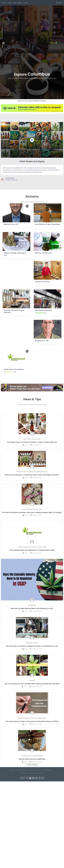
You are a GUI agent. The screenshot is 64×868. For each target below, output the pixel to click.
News (25, 439)
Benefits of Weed (22, 472)
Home (4, 3)
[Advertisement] (16, 23)
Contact (26, 3)
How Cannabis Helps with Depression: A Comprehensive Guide (32, 550)
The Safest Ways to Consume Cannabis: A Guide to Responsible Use (32, 442)
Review (29, 439)
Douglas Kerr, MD (42, 341)
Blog (20, 3)
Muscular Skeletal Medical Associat (14, 311)
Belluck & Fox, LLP (11, 224)
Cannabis (30, 472)
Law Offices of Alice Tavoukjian (47, 224)
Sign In (60, 3)
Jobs (9, 3)
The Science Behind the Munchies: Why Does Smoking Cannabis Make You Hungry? (32, 512)
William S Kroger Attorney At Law (15, 254)
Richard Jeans (10, 178)
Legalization (40, 472)
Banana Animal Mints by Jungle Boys (32, 759)
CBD (30, 547)
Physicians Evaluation (43, 310)
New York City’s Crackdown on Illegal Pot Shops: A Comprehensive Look (32, 646)
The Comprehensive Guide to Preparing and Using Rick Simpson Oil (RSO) (32, 721)
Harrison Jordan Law (43, 253)
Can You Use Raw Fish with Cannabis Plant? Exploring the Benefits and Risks (32, 684)
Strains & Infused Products (35, 756)
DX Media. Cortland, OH (11, 180)
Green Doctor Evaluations (14, 369)
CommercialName (38, 773)
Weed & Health (36, 439)
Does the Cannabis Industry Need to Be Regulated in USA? (32, 608)
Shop (15, 3)
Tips (40, 509)
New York (34, 547)
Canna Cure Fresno (42, 282)
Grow (35, 472)
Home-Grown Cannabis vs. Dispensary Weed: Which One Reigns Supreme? (32, 475)
